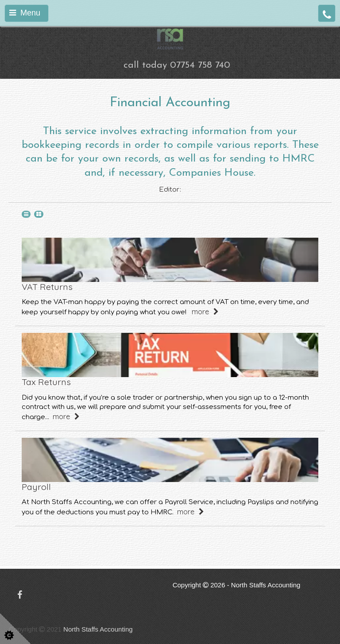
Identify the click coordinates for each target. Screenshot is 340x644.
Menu (25, 13)
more (205, 311)
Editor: (170, 190)
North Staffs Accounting (98, 629)
